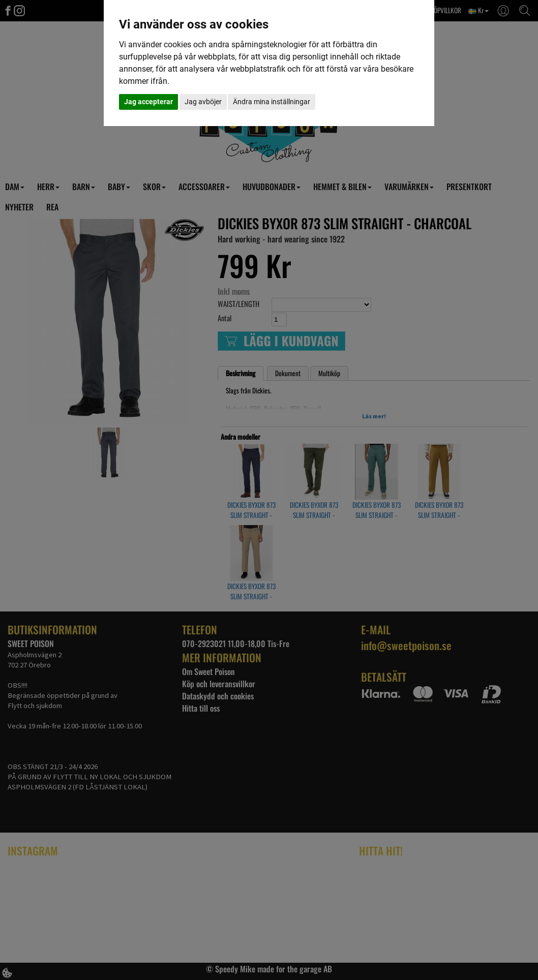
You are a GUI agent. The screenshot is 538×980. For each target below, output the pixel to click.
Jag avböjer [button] (203, 102)
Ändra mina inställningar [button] (272, 102)
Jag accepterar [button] (148, 102)
